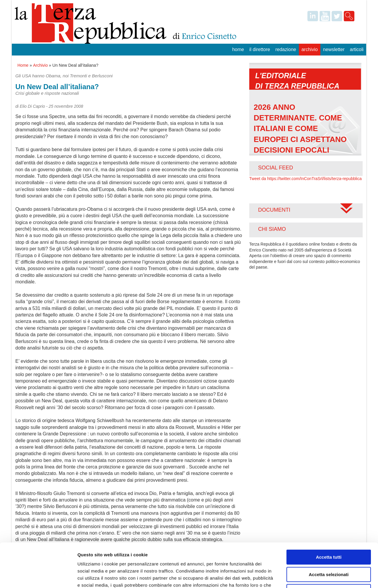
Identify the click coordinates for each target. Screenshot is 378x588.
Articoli (357, 49)
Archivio (310, 49)
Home (238, 49)
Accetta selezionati (329, 533)
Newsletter (334, 49)
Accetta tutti (329, 516)
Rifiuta (329, 550)
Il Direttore (260, 49)
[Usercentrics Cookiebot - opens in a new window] (38, 576)
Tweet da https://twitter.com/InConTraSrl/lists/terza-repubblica (306, 179)
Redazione (286, 49)
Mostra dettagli (311, 576)
